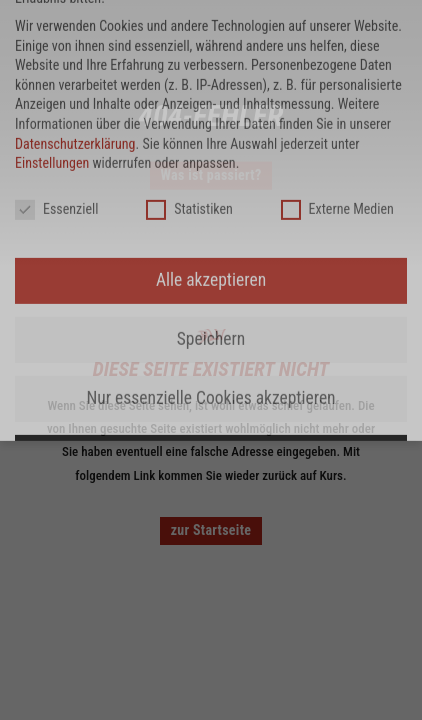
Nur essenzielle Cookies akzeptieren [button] (210, 54)
